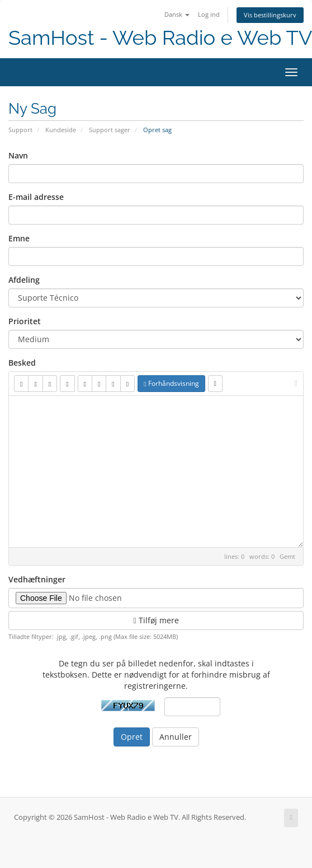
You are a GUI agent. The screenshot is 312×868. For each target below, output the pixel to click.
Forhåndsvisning (171, 383)
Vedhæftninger (37, 579)
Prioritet (25, 321)
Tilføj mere (156, 620)
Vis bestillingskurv (270, 15)
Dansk (177, 14)
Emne (19, 238)
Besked (22, 363)
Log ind (209, 14)
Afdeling (24, 280)
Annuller (176, 737)
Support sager (110, 130)
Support (20, 130)
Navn (18, 155)
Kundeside (61, 130)
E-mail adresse (36, 197)
